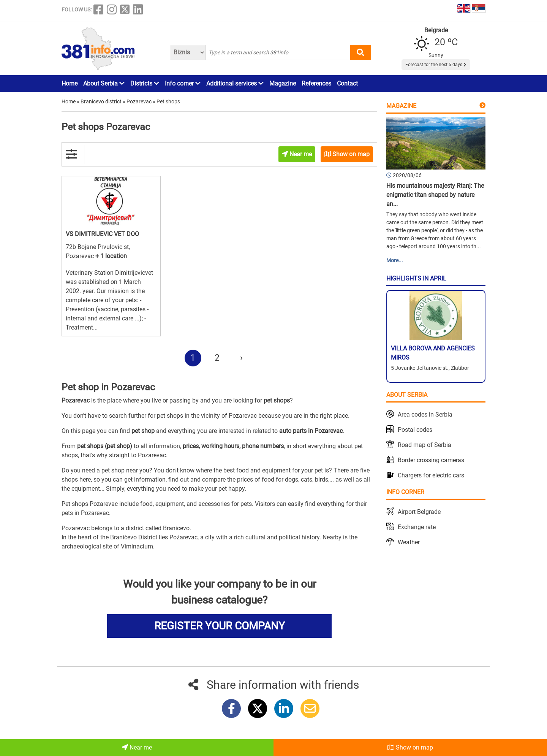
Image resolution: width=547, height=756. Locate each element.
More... (395, 260)
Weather (409, 542)
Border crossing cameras (431, 460)
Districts (145, 83)
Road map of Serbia (424, 445)
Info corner (183, 83)
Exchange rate (417, 527)
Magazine (283, 83)
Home (70, 83)
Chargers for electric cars (431, 475)
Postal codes (415, 430)
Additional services (235, 83)
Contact (347, 83)
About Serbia (104, 83)
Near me (137, 747)
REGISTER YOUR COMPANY (220, 626)
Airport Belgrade (419, 512)
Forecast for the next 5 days (436, 65)
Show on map (410, 747)
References (316, 83)
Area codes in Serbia (425, 414)
